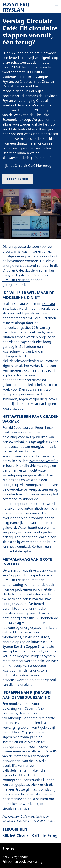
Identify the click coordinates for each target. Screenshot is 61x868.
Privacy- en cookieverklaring (22, 862)
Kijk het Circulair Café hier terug (27, 166)
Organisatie (20, 857)
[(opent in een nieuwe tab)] (43, 821)
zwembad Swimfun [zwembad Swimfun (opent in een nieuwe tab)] (44, 461)
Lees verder (18, 179)
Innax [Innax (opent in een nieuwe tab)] (49, 427)
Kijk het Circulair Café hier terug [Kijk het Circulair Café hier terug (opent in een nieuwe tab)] (30, 835)
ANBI (6, 857)
